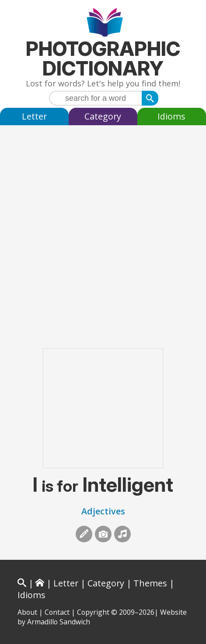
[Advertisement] (103, 228)
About (27, 612)
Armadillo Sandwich (59, 622)
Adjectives (103, 511)
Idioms (171, 116)
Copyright (93, 612)
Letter (34, 116)
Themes (150, 583)
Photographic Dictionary (103, 58)
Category (103, 116)
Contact (57, 612)
